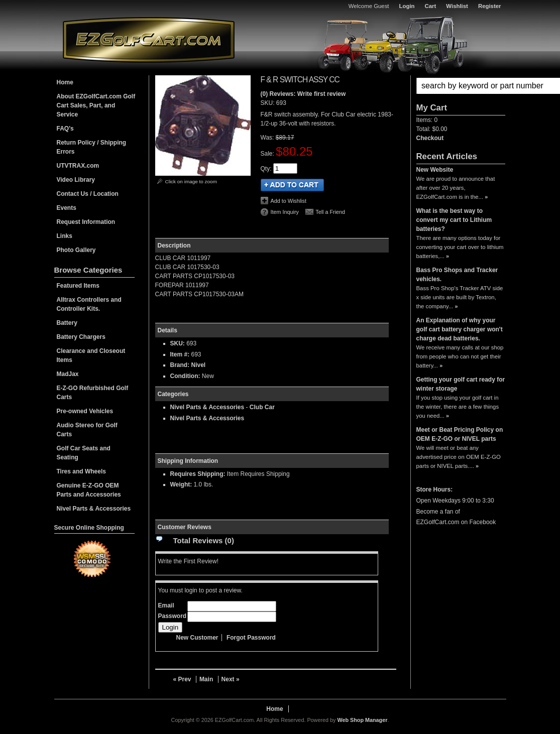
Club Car (262, 407)
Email (166, 605)
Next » (231, 679)
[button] (461, 86)
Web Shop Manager (362, 720)
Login (407, 6)
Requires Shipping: (198, 474)
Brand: (180, 365)
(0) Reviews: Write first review (303, 94)
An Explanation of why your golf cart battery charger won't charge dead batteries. (460, 329)
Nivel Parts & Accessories (207, 407)
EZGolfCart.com (149, 39)
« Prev (182, 679)
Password (173, 616)
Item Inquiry (285, 212)
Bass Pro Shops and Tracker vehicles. (457, 275)
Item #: (181, 354)
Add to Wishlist (289, 201)
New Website (435, 170)
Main (206, 679)
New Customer (197, 638)
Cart (431, 6)
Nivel (199, 365)
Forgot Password (251, 638)
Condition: (185, 376)
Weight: (181, 484)
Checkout (430, 138)
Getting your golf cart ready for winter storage (461, 384)
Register (490, 6)
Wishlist (457, 6)
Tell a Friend (330, 212)
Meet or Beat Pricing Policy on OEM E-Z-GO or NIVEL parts (460, 434)
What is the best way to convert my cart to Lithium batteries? (454, 220)
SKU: (268, 103)
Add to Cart (292, 185)
